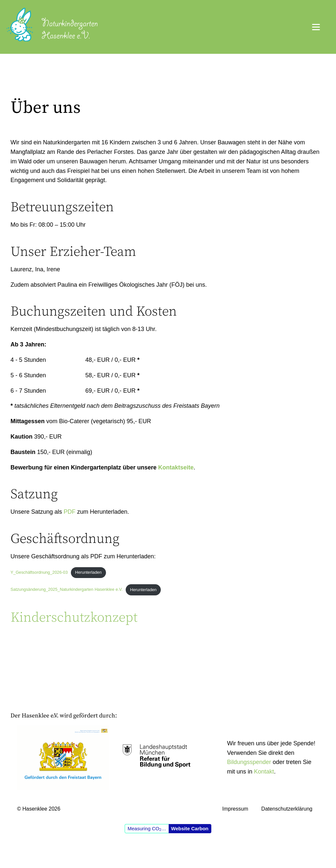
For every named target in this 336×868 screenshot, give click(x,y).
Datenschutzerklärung (287, 809)
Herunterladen (88, 572)
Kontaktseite (176, 467)
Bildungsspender (249, 762)
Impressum (235, 809)
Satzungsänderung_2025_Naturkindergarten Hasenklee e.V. (67, 590)
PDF (70, 512)
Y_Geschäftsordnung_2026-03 (39, 572)
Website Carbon (190, 828)
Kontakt (264, 772)
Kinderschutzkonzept (74, 618)
